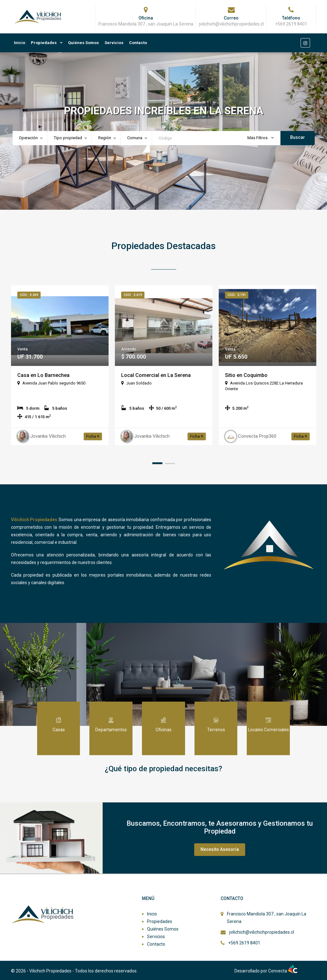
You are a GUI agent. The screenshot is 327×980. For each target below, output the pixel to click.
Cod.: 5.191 (237, 295)
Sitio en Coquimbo (246, 375)
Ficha (93, 436)
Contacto (138, 43)
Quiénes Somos (83, 43)
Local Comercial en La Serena (156, 375)
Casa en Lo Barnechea (43, 375)
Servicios (114, 43)
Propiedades (44, 43)
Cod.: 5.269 (29, 295)
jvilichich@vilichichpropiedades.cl (262, 932)
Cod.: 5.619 (133, 295)
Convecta (283, 971)
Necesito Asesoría (220, 849)
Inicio (20, 43)
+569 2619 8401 (244, 943)
